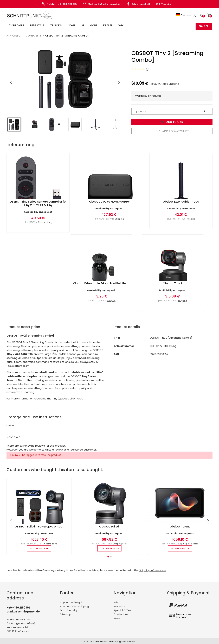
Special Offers (123, 609)
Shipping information (152, 569)
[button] (119, 81)
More (80, 25)
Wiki (103, 25)
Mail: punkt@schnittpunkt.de (104, 4)
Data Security (69, 609)
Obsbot (17, 34)
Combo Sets (34, 34)
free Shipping (171, 82)
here (79, 397)
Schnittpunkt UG (141, 4)
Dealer (92, 25)
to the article (39, 547)
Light (63, 25)
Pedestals (33, 25)
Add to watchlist (172, 130)
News (117, 617)
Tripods (50, 25)
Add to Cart (172, 120)
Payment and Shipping (74, 606)
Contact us (121, 613)
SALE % (204, 25)
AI (71, 25)
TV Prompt (15, 25)
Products (119, 606)
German (185, 15)
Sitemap (66, 613)
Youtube (166, 4)
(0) (141, 68)
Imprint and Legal (71, 602)
